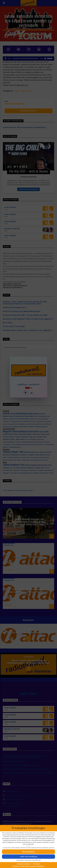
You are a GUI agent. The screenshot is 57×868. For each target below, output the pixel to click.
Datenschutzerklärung (24, 864)
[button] (28, 857)
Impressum (37, 864)
